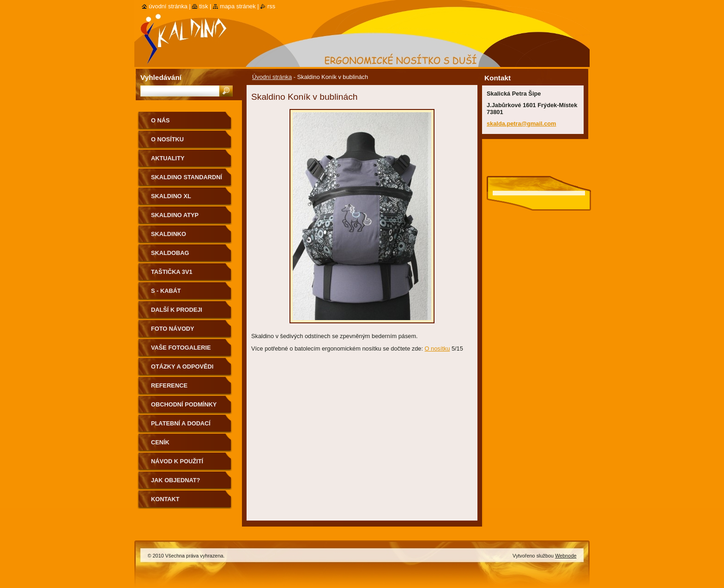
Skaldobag (170, 253)
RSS (271, 6)
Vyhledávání (161, 77)
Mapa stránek (238, 6)
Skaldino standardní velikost (187, 180)
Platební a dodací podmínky (181, 427)
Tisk (203, 6)
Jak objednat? (175, 480)
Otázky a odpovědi (182, 367)
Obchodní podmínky (184, 404)
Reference (169, 385)
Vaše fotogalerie (181, 348)
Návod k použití (177, 461)
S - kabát (166, 291)
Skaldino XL (171, 196)
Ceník (160, 442)
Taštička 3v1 (172, 272)
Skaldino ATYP (175, 215)
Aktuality (168, 158)
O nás (160, 120)
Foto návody (173, 329)
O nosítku (437, 349)
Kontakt (165, 499)
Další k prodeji (177, 310)
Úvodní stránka (272, 77)
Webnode (566, 556)
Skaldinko (169, 234)
